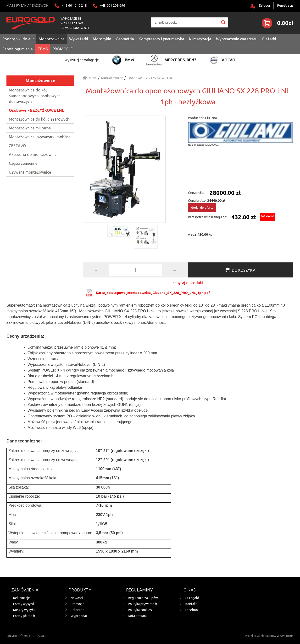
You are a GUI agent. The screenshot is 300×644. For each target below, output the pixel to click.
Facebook (192, 610)
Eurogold (192, 598)
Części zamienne (23, 163)
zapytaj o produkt (188, 283)
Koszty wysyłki (24, 610)
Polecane (78, 610)
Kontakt (191, 604)
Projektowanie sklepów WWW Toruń (269, 636)
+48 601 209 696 (113, 5)
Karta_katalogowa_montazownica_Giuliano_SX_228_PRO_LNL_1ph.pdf (153, 293)
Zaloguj (264, 5)
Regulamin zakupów (143, 598)
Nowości (77, 598)
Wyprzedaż (79, 616)
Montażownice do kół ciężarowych (39, 119)
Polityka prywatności (143, 604)
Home (90, 78)
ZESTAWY (18, 146)
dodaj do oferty (202, 208)
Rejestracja (285, 5)
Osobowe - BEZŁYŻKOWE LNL (36, 110)
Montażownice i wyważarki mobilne (40, 137)
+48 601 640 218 (74, 5)
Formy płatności (25, 616)
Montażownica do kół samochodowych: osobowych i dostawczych (36, 96)
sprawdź (268, 216)
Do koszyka (244, 270)
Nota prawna (137, 616)
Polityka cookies (140, 610)
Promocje (78, 604)
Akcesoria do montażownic (33, 154)
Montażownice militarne (30, 128)
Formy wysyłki (24, 604)
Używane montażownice (30, 172)
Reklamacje (22, 598)
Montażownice (40, 80)
